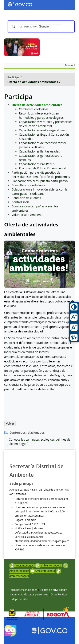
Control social (21, 202)
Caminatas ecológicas (34, 109)
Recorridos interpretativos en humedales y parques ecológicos (41, 115)
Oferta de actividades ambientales (33, 82)
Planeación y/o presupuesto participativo (40, 181)
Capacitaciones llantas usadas (39, 151)
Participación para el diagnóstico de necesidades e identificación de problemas (41, 175)
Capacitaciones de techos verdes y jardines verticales (42, 145)
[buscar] (40, 27)
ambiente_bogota (48, 566)
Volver (10, 423)
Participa (13, 77)
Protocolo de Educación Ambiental (43, 168)
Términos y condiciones (23, 590)
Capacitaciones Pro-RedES (37, 164)
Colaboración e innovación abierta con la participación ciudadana (39, 191)
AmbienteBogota (22, 566)
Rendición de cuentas (26, 198)
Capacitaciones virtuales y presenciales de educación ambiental (46, 124)
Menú (70, 65)
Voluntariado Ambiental (28, 215)
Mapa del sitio (20, 599)
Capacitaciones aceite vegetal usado (44, 130)
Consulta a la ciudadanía (28, 185)
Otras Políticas (59, 594)
